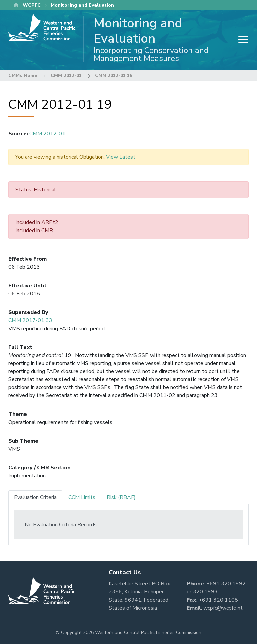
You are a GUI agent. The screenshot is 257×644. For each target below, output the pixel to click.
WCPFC (32, 5)
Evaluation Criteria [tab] (35, 497)
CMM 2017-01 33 (30, 320)
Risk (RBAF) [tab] (121, 497)
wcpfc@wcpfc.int (223, 608)
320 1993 (205, 592)
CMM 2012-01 (66, 75)
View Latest (121, 157)
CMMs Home (23, 75)
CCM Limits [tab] (82, 497)
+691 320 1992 (226, 584)
